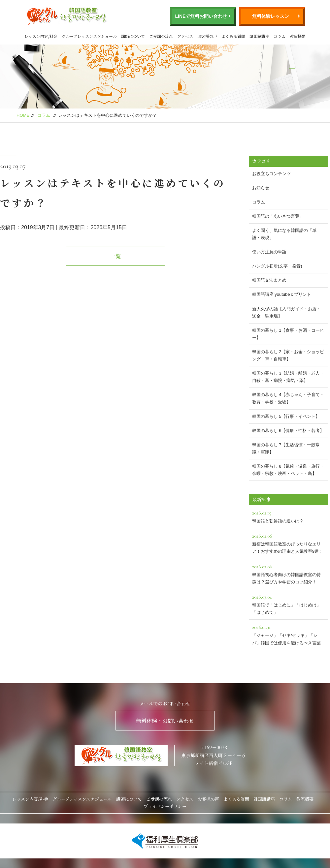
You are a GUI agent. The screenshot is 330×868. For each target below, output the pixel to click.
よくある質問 (233, 36)
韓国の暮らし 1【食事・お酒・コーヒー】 (288, 334)
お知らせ (261, 188)
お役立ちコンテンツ (271, 174)
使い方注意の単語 (269, 252)
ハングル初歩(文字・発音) (277, 266)
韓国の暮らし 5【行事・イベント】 (286, 416)
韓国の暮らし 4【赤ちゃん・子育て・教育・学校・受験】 (288, 398)
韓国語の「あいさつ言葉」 (278, 216)
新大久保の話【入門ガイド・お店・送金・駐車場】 (286, 312)
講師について (133, 36)
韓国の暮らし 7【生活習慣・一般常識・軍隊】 (286, 448)
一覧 (115, 256)
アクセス (185, 36)
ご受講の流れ (161, 36)
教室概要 (298, 36)
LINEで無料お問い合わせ (201, 16)
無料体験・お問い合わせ (165, 721)
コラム (280, 36)
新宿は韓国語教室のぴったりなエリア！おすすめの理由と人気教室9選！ (288, 543)
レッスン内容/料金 (41, 36)
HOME (23, 115)
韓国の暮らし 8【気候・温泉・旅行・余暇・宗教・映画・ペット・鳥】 (288, 470)
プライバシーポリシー (165, 806)
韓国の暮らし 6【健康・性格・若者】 (288, 431)
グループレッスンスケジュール (89, 36)
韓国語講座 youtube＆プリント (282, 294)
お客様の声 (207, 36)
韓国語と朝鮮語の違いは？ (288, 516)
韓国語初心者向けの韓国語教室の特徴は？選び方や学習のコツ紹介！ (288, 573)
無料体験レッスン (271, 16)
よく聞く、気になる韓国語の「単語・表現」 (284, 234)
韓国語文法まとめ (269, 280)
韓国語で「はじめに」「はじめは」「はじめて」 (288, 604)
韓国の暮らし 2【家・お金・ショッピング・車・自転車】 (288, 355)
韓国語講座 (259, 36)
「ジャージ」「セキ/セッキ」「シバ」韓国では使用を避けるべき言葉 (288, 634)
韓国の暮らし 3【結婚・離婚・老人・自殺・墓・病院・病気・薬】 (288, 377)
